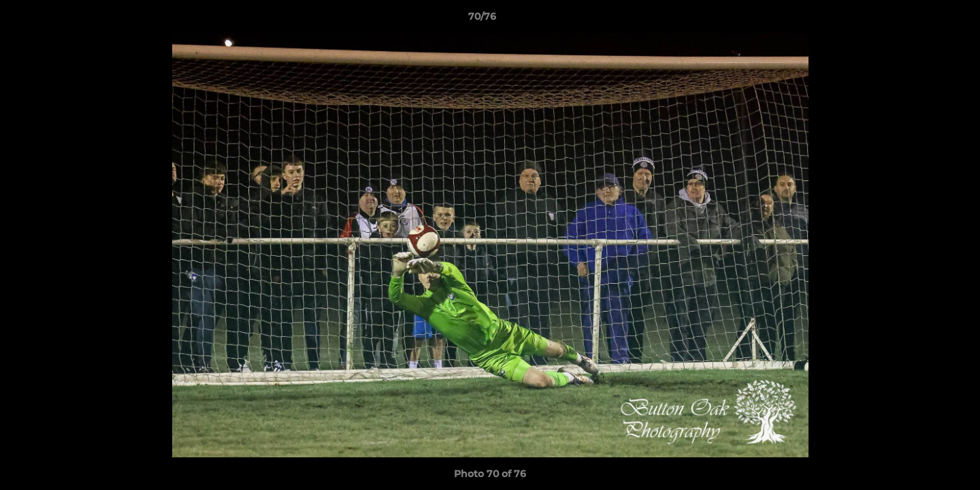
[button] (923, 20)
